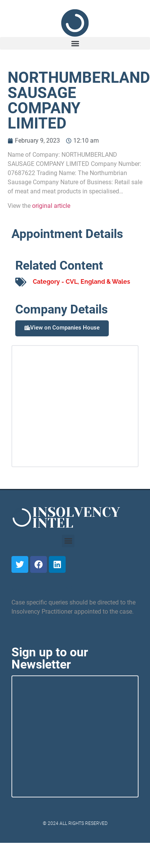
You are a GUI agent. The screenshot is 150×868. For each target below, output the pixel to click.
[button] (75, 43)
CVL (72, 282)
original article (51, 206)
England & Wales (105, 282)
